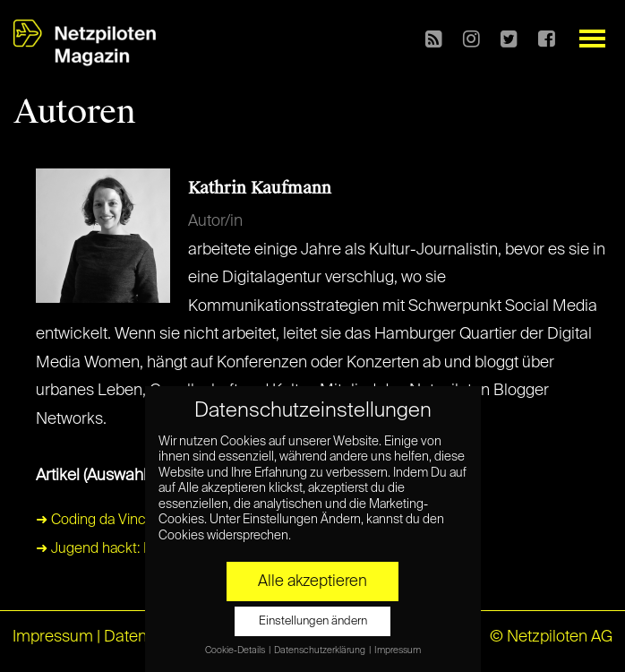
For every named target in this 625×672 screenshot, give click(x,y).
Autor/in (215, 221)
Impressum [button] (398, 650)
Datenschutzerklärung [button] (321, 650)
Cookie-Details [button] (236, 650)
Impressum (53, 637)
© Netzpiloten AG (551, 637)
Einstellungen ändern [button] (313, 621)
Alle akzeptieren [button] (312, 582)
